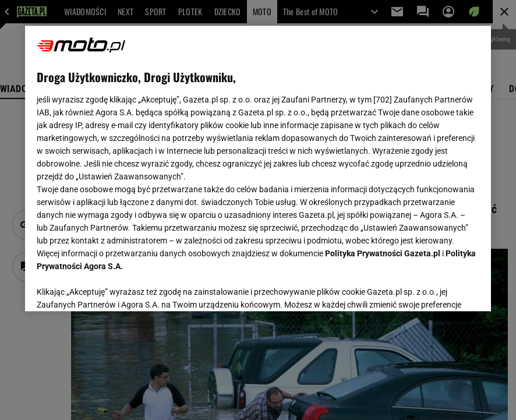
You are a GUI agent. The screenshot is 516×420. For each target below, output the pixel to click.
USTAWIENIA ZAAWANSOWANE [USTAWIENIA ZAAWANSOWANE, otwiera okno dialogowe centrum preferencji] (113, 288)
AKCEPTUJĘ (440, 288)
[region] (258, 168)
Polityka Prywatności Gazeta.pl (383, 253)
